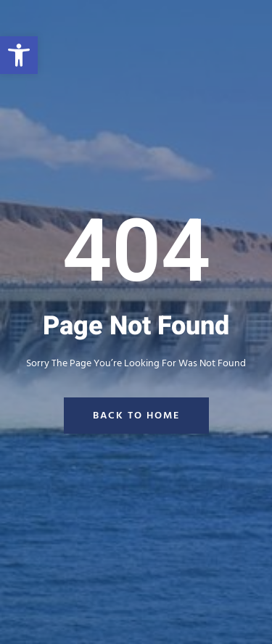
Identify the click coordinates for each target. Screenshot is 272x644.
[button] (19, 55)
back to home (136, 416)
